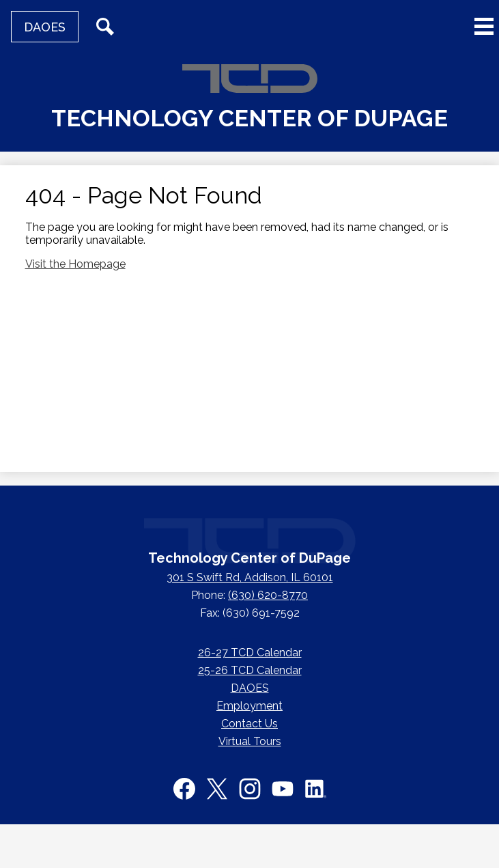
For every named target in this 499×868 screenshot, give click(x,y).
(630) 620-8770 (268, 595)
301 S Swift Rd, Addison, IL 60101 (250, 577)
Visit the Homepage (75, 264)
